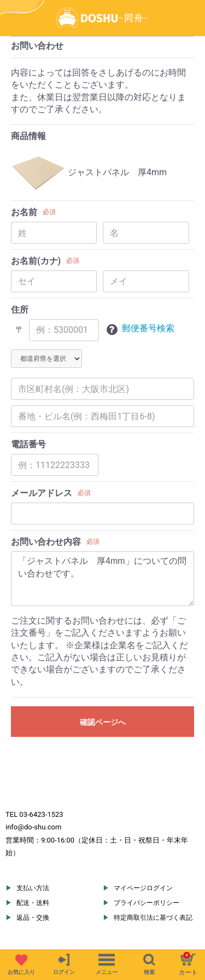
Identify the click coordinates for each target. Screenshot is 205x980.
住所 (20, 310)
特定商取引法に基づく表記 (153, 918)
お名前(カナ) (36, 261)
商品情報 (28, 136)
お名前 (24, 212)
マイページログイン (143, 888)
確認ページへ (103, 722)
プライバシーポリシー (147, 903)
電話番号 (28, 444)
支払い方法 (33, 888)
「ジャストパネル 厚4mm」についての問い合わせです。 (102, 579)
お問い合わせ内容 (46, 542)
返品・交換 (33, 918)
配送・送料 (33, 903)
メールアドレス (42, 493)
